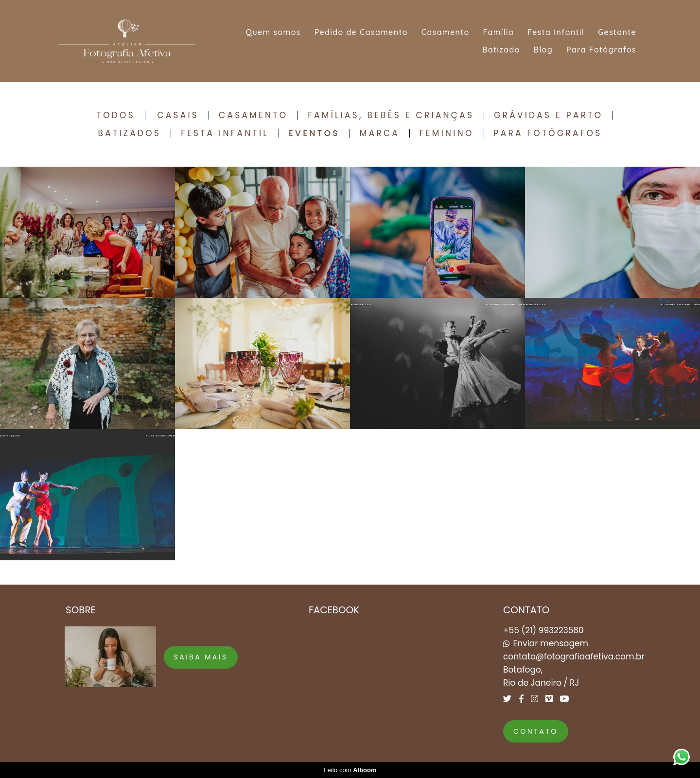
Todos (116, 115)
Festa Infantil (556, 32)
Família (498, 32)
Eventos (314, 133)
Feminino (447, 133)
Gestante (617, 32)
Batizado (501, 50)
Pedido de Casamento (361, 32)
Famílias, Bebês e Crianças (391, 115)
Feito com (350, 770)
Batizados (130, 133)
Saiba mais (201, 657)
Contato (536, 731)
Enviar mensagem (551, 644)
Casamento (446, 32)
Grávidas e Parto (548, 115)
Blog (543, 50)
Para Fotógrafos (601, 50)
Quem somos (273, 32)
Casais (178, 115)
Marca (380, 133)
